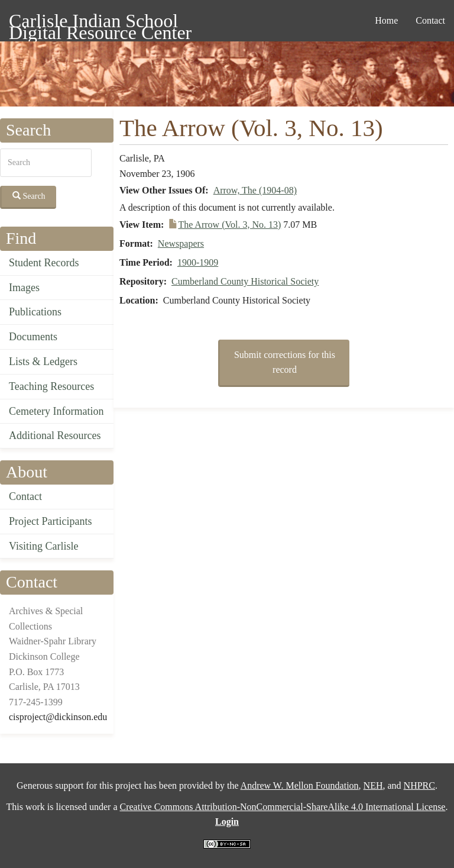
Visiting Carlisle (43, 546)
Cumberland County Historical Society (245, 281)
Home (386, 20)
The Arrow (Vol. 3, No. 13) (229, 225)
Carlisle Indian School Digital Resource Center (100, 23)
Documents (33, 337)
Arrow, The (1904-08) (255, 190)
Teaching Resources (51, 386)
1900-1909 (198, 262)
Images (24, 288)
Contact (430, 20)
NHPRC (419, 785)
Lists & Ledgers (43, 362)
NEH (373, 785)
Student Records (44, 263)
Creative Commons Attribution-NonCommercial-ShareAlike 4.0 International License (282, 807)
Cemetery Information (56, 411)
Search (29, 196)
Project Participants (50, 521)
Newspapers (181, 243)
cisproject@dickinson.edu (58, 717)
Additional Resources (55, 435)
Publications (35, 312)
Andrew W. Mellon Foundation (300, 785)
